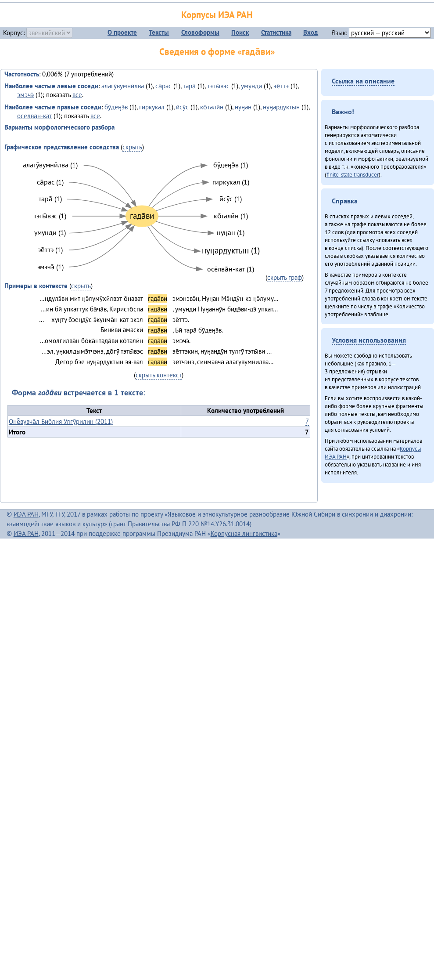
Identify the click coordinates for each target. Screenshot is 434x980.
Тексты (159, 32)
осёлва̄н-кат (34, 116)
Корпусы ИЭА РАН (217, 15)
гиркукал (152, 107)
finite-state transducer (353, 174)
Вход (311, 32)
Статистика (276, 32)
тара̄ (189, 86)
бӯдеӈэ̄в (116, 107)
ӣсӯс (182, 107)
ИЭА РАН (26, 514)
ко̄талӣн (212, 107)
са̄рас (163, 86)
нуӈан (243, 107)
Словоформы (200, 32)
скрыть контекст (159, 375)
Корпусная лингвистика (244, 533)
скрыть (132, 147)
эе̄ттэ (281, 86)
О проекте (122, 32)
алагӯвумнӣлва (123, 86)
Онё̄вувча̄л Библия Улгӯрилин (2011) (61, 421)
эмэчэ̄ (25, 95)
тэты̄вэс (218, 86)
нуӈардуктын (281, 107)
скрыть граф (285, 277)
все (77, 95)
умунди (251, 86)
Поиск (240, 32)
